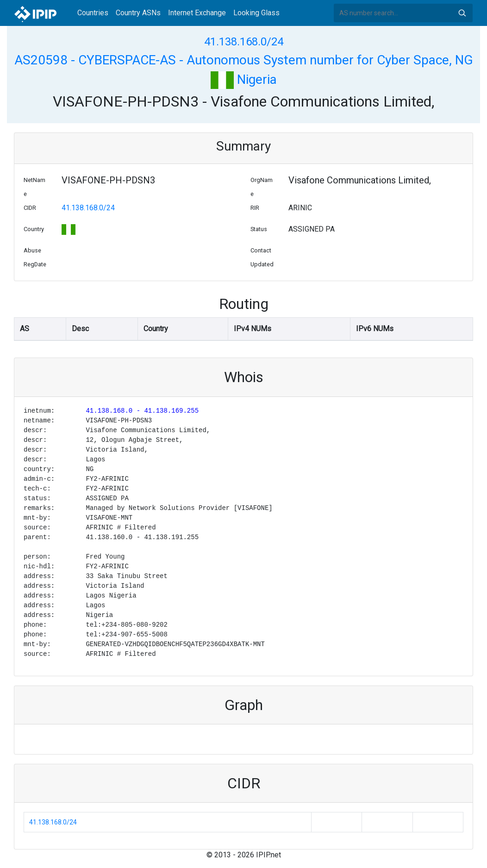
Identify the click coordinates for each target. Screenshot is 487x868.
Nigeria (244, 79)
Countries (93, 13)
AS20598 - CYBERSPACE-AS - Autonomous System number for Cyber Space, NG (244, 60)
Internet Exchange (197, 13)
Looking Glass (256, 13)
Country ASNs (138, 13)
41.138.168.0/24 (244, 42)
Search (462, 13)
